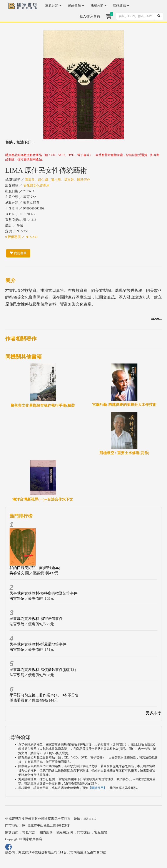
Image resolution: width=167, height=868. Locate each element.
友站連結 (121, 5)
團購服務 (46, 832)
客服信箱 (101, 832)
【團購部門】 (97, 788)
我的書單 (18, 253)
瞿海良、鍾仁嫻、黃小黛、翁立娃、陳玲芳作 (58, 180)
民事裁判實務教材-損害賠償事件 (36, 619)
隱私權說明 (65, 832)
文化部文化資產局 (36, 186)
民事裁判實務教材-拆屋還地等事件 (38, 644)
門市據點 (83, 832)
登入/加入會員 (90, 16)
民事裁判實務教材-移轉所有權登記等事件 (43, 593)
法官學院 (17, 598)
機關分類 (99, 5)
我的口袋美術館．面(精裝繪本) (35, 568)
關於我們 (12, 832)
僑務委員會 (19, 700)
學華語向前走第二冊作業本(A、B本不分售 (44, 695)
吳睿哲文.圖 (19, 573)
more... (156, 318)
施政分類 (76, 5)
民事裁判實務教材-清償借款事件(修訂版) (43, 670)
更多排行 (153, 713)
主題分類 (53, 5)
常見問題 (29, 832)
